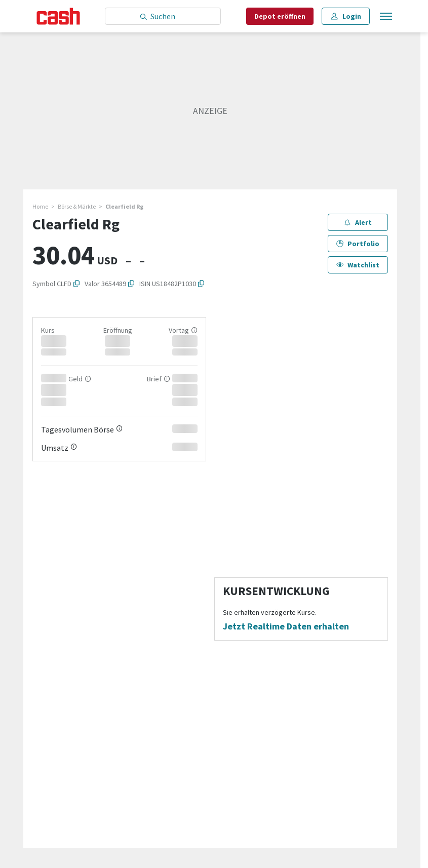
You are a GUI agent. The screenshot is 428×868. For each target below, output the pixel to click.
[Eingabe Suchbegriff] (163, 16)
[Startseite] (59, 16)
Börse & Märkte (77, 206)
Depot (280, 16)
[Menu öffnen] (385, 16)
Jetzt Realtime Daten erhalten (286, 626)
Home (40, 206)
